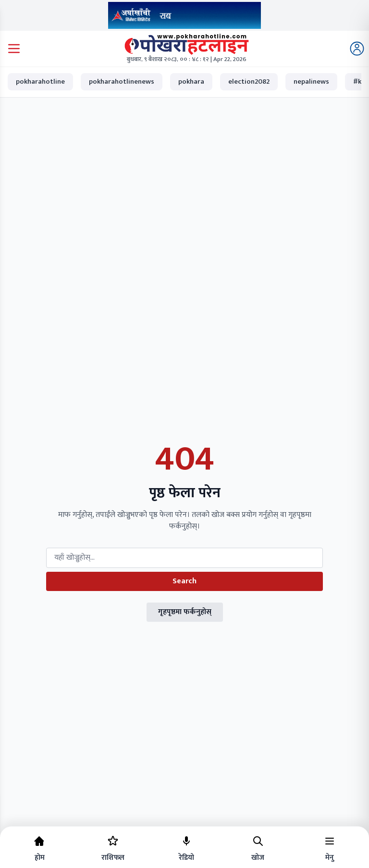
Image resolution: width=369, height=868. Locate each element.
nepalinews (311, 82)
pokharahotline (40, 82)
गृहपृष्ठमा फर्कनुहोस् (185, 612)
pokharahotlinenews (122, 82)
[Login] (357, 49)
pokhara (191, 82)
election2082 (249, 82)
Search (184, 581)
